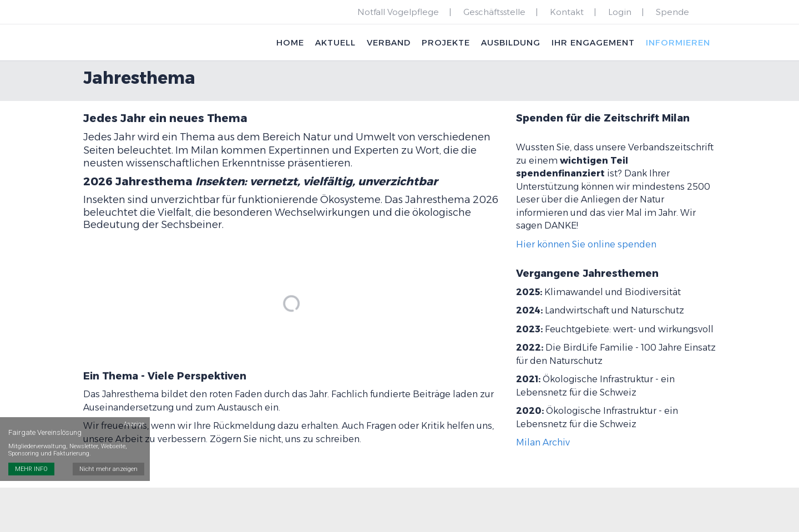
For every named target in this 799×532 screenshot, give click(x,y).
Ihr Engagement (592, 42)
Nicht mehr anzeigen (108, 467)
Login (620, 12)
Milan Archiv (543, 445)
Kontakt (567, 12)
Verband (388, 42)
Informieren (678, 42)
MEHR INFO (31, 467)
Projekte (445, 42)
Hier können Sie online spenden (586, 246)
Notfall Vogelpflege (398, 12)
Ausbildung (510, 42)
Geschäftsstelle (494, 12)
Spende (672, 12)
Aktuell (334, 42)
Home (289, 42)
